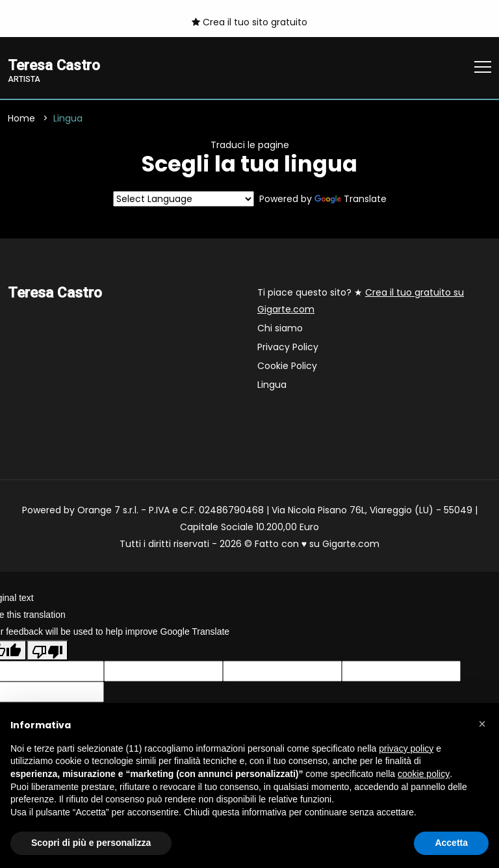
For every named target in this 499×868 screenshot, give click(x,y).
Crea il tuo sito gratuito (249, 22)
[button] (482, 724)
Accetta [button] (451, 843)
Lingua (272, 385)
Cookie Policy (287, 366)
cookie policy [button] (424, 774)
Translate (351, 199)
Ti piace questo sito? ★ (361, 301)
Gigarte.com (351, 544)
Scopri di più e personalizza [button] (91, 843)
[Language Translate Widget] (184, 199)
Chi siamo (280, 329)
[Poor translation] (47, 650)
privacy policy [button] (406, 748)
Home (21, 118)
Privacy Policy (288, 348)
